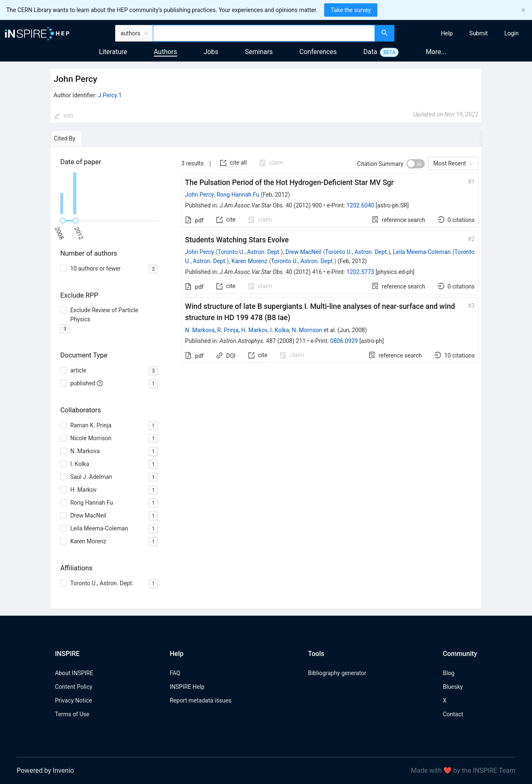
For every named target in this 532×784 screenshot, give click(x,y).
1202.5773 (361, 272)
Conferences (318, 52)
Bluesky (453, 687)
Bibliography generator (337, 673)
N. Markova (200, 330)
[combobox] (264, 33)
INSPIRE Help (187, 687)
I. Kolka (280, 330)
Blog (448, 673)
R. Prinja (228, 330)
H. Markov (254, 330)
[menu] (464, 33)
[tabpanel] (266, 378)
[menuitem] (447, 33)
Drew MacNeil (304, 252)
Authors (165, 52)
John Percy (199, 195)
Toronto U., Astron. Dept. (249, 252)
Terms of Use (72, 714)
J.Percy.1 (110, 95)
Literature (113, 52)
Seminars (259, 52)
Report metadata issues (200, 700)
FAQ (175, 673)
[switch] (416, 164)
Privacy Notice (73, 700)
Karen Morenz (250, 261)
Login (511, 33)
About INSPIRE (74, 673)
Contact (453, 714)
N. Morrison (307, 330)
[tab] (74, 138)
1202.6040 (361, 205)
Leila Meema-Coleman (422, 252)
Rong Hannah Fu (238, 195)
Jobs (211, 52)
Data (370, 52)
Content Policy (74, 687)
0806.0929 (344, 341)
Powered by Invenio (45, 770)
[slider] (63, 221)
